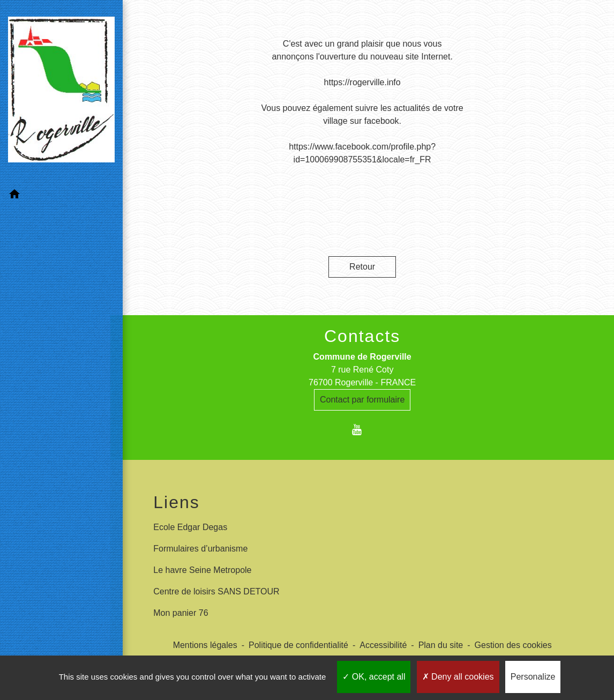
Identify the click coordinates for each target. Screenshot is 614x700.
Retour (362, 267)
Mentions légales (205, 645)
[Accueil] (55, 83)
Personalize (533, 677)
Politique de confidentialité (298, 645)
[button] (55, 179)
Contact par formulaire (362, 400)
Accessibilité (383, 645)
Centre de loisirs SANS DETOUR (216, 591)
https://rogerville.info (362, 82)
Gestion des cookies (513, 645)
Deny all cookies (458, 677)
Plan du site (441, 645)
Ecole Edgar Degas (190, 527)
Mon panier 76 (181, 613)
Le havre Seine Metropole (202, 570)
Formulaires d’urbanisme (200, 549)
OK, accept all (374, 677)
